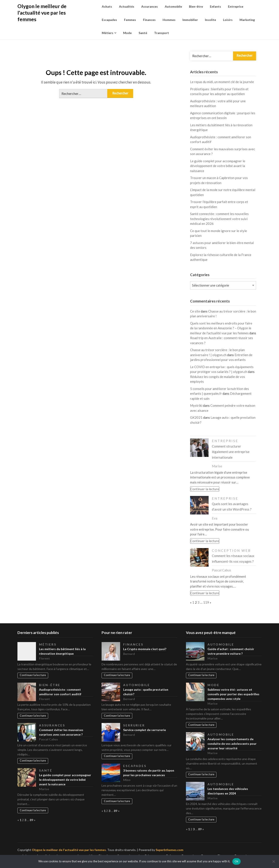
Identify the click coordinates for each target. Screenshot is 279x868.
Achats (107, 6)
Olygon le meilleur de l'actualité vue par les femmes (42, 13)
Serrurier (134, 725)
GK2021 (196, 417)
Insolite (210, 20)
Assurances (150, 6)
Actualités (127, 6)
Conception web (231, 550)
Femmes (130, 20)
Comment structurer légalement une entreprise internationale (231, 452)
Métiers (108, 33)
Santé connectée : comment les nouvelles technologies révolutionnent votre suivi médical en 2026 (219, 219)
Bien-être (196, 6)
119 (206, 602)
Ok (236, 861)
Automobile (173, 6)
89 (31, 820)
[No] (274, 861)
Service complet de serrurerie (145, 730)
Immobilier (190, 20)
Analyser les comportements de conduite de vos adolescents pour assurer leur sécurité (232, 744)
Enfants (215, 6)
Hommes (169, 20)
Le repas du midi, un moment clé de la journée (222, 82)
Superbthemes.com (169, 850)
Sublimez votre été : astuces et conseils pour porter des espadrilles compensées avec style (233, 694)
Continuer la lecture (205, 489)
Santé (143, 33)
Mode (127, 33)
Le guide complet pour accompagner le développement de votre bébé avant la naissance (218, 166)
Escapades (109, 20)
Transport (162, 33)
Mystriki (196, 405)
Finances (149, 20)
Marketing (247, 20)
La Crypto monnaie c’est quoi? (145, 649)
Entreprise (236, 6)
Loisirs (228, 20)
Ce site (195, 311)
